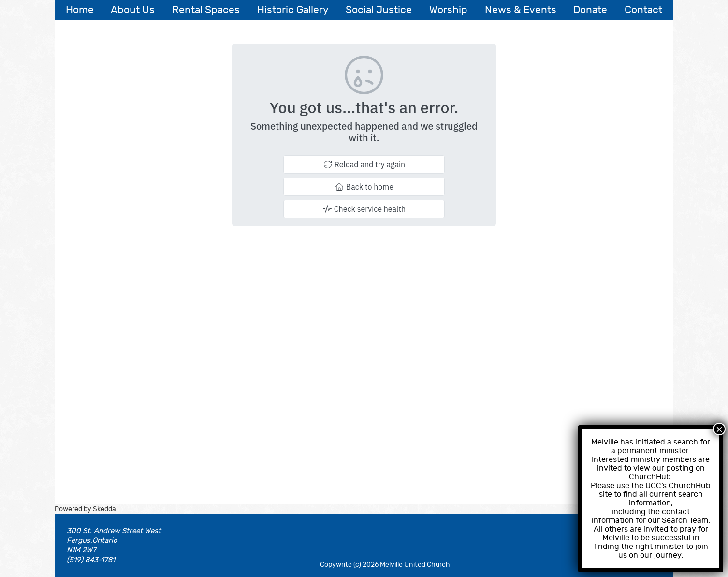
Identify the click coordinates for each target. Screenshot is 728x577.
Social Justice (379, 10)
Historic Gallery (293, 10)
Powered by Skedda (85, 509)
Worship (448, 10)
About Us (133, 10)
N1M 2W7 (81, 550)
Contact (643, 10)
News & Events (521, 10)
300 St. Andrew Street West (114, 531)
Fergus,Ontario (92, 540)
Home (80, 10)
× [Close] (719, 429)
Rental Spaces (206, 10)
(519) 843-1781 (91, 560)
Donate (590, 10)
